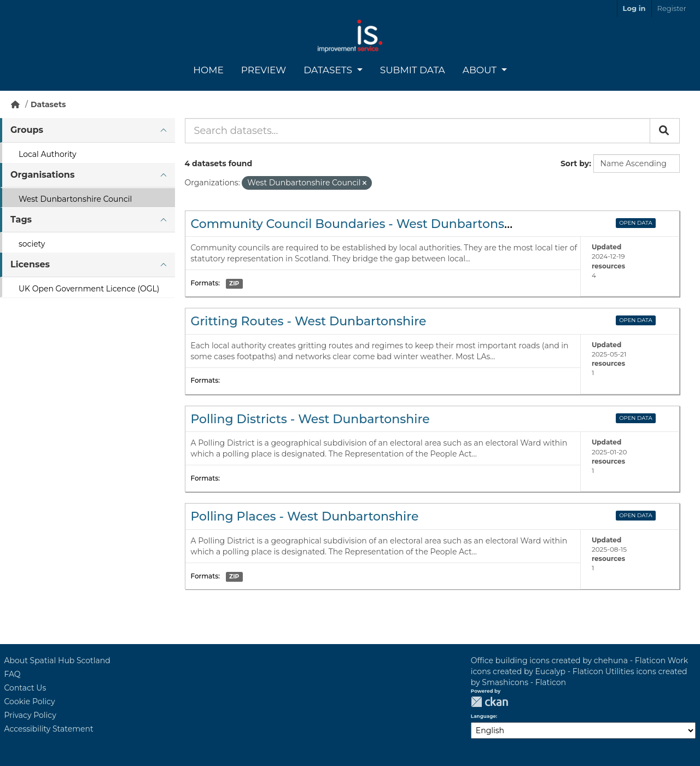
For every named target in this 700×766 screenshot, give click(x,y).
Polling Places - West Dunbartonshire (305, 516)
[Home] (15, 104)
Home (208, 70)
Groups (27, 130)
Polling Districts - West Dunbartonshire (310, 419)
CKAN (489, 702)
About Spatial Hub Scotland (57, 660)
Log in (634, 8)
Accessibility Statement (49, 729)
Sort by (575, 163)
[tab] (87, 130)
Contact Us (25, 688)
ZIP (234, 283)
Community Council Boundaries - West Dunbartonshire (360, 224)
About (481, 70)
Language (483, 716)
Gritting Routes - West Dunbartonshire (309, 321)
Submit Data (413, 70)
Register (672, 8)
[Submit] (665, 131)
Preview (264, 70)
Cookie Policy (30, 701)
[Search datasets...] (418, 131)
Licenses (30, 264)
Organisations (42, 175)
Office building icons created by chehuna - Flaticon (568, 660)
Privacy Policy (30, 715)
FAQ (13, 674)
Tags (21, 220)
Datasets (329, 70)
